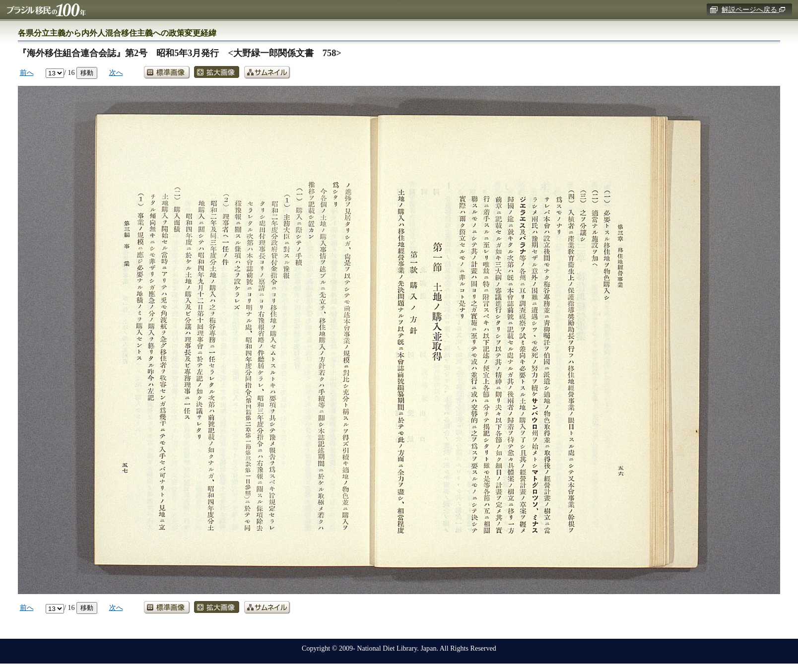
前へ (27, 72)
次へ (116, 72)
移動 (87, 72)
